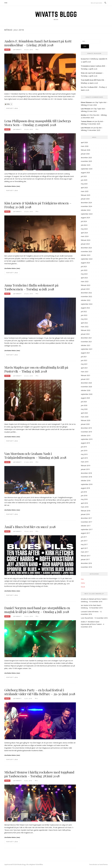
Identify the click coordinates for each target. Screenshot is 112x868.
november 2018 (86, 477)
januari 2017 (85, 559)
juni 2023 (84, 270)
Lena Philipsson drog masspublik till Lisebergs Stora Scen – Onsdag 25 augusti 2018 (38, 123)
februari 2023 (86, 285)
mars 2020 (85, 417)
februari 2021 (86, 375)
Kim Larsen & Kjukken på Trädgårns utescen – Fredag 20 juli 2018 (38, 205)
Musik (7, 50)
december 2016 (86, 563)
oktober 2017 (86, 526)
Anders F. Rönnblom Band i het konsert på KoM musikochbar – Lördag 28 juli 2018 (38, 43)
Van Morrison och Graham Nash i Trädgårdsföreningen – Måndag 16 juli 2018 (35, 456)
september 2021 (87, 349)
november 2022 (86, 296)
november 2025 (86, 161)
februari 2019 (86, 466)
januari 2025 (85, 199)
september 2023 (87, 259)
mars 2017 (85, 552)
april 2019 (84, 458)
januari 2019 (85, 469)
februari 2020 (86, 420)
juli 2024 (84, 221)
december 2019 (86, 428)
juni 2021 (84, 360)
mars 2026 (85, 146)
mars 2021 (85, 372)
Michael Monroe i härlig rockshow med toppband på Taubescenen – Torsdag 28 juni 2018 (39, 774)
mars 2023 (85, 281)
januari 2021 (85, 379)
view (18, 186)
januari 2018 (85, 514)
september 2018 (87, 484)
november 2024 (86, 206)
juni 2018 (84, 496)
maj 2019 (84, 454)
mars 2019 (85, 462)
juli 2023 (84, 266)
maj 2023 (84, 274)
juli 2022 (84, 311)
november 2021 (86, 342)
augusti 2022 (85, 308)
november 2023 (86, 251)
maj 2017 (84, 544)
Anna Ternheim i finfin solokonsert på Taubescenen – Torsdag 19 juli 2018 (31, 287)
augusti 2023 (85, 263)
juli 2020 (84, 402)
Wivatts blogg (56, 14)
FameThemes (104, 864)
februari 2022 (86, 330)
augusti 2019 (85, 443)
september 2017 (87, 529)
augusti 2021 (85, 353)
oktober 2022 (86, 300)
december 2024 (86, 203)
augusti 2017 (85, 533)
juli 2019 (84, 447)
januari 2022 (85, 334)
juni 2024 (84, 225)
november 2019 (86, 432)
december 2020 (86, 383)
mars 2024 (85, 236)
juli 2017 (84, 537)
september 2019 (87, 439)
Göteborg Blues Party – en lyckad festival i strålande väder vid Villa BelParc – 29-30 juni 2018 (40, 692)
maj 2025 (84, 184)
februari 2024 (86, 240)
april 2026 (84, 142)
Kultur (83, 583)
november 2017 (86, 522)
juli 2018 (84, 492)
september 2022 (87, 304)
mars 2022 (85, 327)
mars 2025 (85, 191)
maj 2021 (84, 364)
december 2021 (86, 338)
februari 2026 (86, 150)
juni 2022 (84, 315)
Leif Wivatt (17, 50)
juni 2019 (84, 451)
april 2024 (84, 233)
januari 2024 (85, 244)
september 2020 (87, 394)
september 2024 (87, 214)
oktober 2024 (86, 210)
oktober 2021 (86, 345)
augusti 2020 (85, 398)
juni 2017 (84, 541)
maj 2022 (84, 319)
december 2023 (86, 248)
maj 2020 (84, 409)
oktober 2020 (86, 390)
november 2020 (86, 387)
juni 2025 (84, 180)
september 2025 (87, 169)
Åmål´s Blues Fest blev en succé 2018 (30, 527)
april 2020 (84, 413)
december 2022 (86, 293)
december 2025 (86, 158)
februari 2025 (86, 195)
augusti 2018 (85, 488)
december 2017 (86, 518)
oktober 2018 (86, 481)
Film (82, 579)
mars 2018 (85, 507)
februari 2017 (86, 556)
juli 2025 (84, 176)
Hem (6, 3)
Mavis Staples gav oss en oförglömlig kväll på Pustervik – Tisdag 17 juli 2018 (36, 369)
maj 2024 (84, 229)
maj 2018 (84, 499)
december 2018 (86, 473)
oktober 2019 (86, 436)
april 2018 (84, 503)
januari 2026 (85, 154)
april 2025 (84, 188)
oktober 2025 (86, 165)
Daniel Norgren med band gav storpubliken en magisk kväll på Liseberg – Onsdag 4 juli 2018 (37, 610)
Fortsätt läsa (12, 108)
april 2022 (84, 323)
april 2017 (84, 548)
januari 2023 (85, 289)
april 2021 (84, 368)
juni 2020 (84, 405)
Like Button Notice (10, 186)
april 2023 (84, 278)
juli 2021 (84, 357)
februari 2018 (86, 511)
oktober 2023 (86, 255)
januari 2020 (85, 424)
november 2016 (86, 567)
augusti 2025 (85, 173)
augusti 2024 (85, 218)
